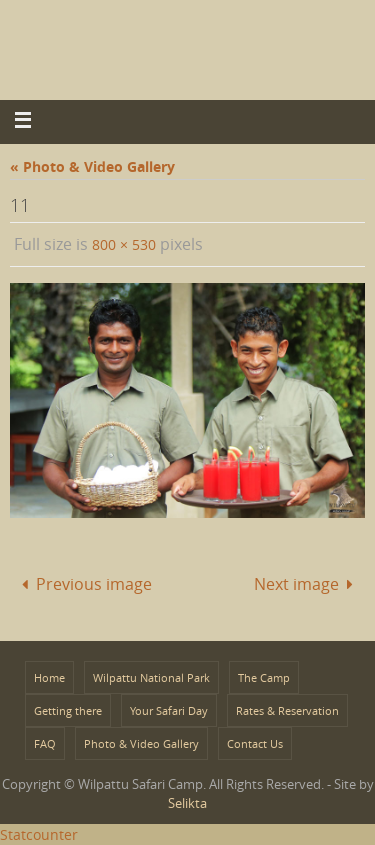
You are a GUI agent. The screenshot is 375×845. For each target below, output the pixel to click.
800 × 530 (124, 244)
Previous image (83, 584)
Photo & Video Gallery (141, 743)
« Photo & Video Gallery (92, 166)
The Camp (264, 677)
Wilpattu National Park (151, 677)
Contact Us (255, 743)
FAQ (45, 743)
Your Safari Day (169, 710)
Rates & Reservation (287, 710)
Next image (307, 584)
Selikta (187, 803)
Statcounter (39, 834)
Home (49, 677)
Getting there (68, 710)
